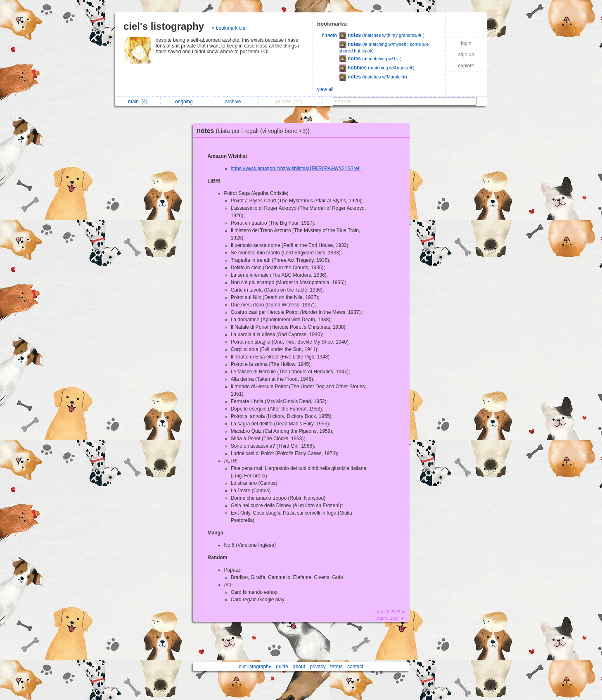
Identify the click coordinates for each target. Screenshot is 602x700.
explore (466, 66)
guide (282, 667)
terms (337, 667)
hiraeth (330, 36)
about (299, 667)
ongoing (186, 102)
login (466, 43)
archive (235, 102)
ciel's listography (164, 26)
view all (325, 89)
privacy (318, 667)
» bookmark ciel (229, 28)
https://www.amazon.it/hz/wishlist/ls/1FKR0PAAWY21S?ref (295, 168)
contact (355, 667)
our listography (255, 667)
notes (255, 131)
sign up (466, 55)
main (138, 102)
